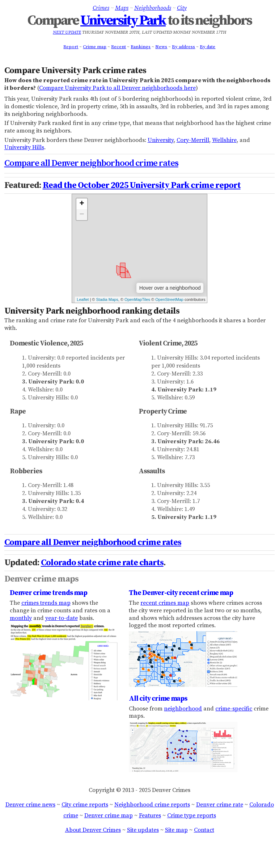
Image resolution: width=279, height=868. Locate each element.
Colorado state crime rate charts (102, 563)
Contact (204, 830)
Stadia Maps (107, 299)
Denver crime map (109, 815)
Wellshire (224, 140)
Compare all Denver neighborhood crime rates (91, 163)
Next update (67, 32)
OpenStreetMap (169, 299)
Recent (119, 47)
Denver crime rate (220, 805)
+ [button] (82, 204)
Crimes (101, 8)
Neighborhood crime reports (152, 805)
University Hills (24, 147)
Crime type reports (192, 815)
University (161, 140)
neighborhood (183, 709)
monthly (21, 618)
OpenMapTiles (137, 299)
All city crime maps (158, 699)
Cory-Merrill (193, 140)
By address (183, 47)
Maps (122, 8)
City (182, 8)
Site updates (143, 830)
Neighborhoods (153, 8)
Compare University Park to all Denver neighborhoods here (117, 88)
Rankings (141, 47)
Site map (176, 830)
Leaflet (83, 299)
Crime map (95, 47)
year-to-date (62, 618)
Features (150, 815)
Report (71, 47)
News (161, 47)
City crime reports (85, 805)
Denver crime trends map (48, 593)
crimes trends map (46, 603)
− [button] (82, 215)
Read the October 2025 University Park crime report (142, 185)
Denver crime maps (41, 579)
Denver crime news (30, 805)
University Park (123, 21)
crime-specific (234, 709)
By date (208, 47)
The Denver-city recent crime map (181, 593)
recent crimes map (165, 603)
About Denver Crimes (93, 830)
